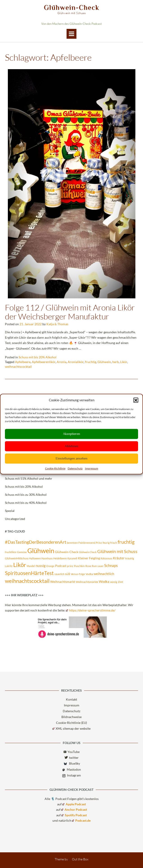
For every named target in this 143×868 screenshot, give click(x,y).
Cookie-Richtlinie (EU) (71, 723)
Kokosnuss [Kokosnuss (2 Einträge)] (106, 558)
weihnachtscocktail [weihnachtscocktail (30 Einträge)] (27, 581)
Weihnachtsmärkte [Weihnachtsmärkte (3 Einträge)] (87, 582)
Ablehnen (71, 446)
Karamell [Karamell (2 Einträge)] (72, 558)
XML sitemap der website (71, 728)
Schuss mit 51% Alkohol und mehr (29, 478)
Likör (124, 362)
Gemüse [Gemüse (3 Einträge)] (22, 552)
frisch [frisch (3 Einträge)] (114, 543)
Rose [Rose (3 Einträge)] (88, 566)
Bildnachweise (71, 717)
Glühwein (104, 362)
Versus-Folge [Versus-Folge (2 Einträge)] (78, 574)
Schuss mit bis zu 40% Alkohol (26, 503)
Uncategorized (15, 519)
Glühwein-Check (72, 8)
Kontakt (71, 699)
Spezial (10, 511)
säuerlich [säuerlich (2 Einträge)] (59, 574)
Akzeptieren (71, 434)
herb (116, 362)
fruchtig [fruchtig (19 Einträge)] (126, 542)
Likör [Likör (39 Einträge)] (20, 565)
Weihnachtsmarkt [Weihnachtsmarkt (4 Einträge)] (63, 582)
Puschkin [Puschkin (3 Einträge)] (79, 566)
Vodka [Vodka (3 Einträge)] (89, 574)
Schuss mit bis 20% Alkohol (38, 357)
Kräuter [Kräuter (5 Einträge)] (119, 558)
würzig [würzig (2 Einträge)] (114, 582)
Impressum (92, 468)
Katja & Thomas (57, 324)
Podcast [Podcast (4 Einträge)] (61, 566)
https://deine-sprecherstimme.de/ (91, 610)
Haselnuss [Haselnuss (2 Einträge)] (47, 558)
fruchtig (91, 362)
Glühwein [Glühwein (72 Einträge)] (41, 551)
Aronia (62, 362)
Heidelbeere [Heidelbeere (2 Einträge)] (60, 558)
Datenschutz (75, 468)
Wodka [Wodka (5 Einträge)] (104, 582)
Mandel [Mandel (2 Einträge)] (31, 566)
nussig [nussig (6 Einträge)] (41, 566)
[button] (136, 400)
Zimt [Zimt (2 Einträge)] (120, 582)
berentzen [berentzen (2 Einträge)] (72, 543)
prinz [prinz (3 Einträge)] (70, 566)
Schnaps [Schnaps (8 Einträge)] (111, 565)
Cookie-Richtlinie (55, 468)
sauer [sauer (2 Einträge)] (101, 566)
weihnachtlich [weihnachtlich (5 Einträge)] (104, 574)
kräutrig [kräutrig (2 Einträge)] (130, 558)
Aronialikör (76, 362)
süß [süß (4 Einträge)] (68, 574)
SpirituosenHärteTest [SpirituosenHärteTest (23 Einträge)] (29, 573)
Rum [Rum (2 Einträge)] (94, 566)
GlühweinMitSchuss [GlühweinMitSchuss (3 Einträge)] (17, 558)
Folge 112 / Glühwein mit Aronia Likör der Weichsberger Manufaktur (70, 312)
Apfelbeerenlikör (44, 362)
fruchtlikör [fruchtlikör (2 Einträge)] (11, 552)
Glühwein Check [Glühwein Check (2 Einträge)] (88, 552)
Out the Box (78, 859)
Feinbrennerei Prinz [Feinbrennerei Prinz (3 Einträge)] (90, 543)
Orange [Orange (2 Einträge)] (50, 566)
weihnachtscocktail (18, 367)
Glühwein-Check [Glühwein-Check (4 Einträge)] (67, 552)
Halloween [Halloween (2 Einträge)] (35, 558)
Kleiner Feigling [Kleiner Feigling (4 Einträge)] (89, 558)
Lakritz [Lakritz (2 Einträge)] (9, 566)
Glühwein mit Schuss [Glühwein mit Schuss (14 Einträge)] (117, 551)
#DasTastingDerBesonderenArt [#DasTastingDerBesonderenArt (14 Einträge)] (36, 542)
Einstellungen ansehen (71, 458)
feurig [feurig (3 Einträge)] (106, 543)
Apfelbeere (23, 362)
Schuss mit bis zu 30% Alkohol (26, 495)
